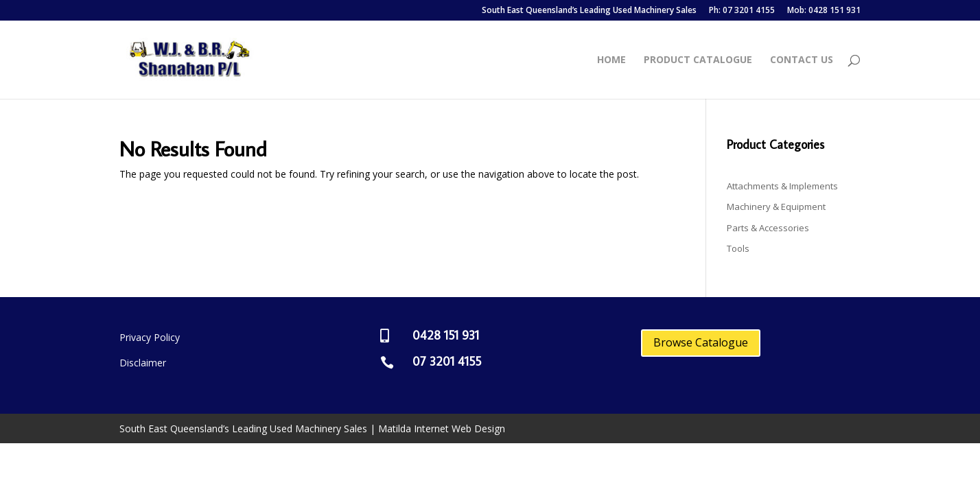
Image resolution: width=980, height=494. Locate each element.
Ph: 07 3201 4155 (742, 11)
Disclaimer (143, 363)
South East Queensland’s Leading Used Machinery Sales (589, 11)
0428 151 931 (446, 335)
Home (611, 60)
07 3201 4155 (447, 361)
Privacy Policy (150, 337)
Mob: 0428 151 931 (824, 11)
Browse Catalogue (701, 342)
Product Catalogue (698, 60)
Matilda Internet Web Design (442, 428)
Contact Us (802, 60)
